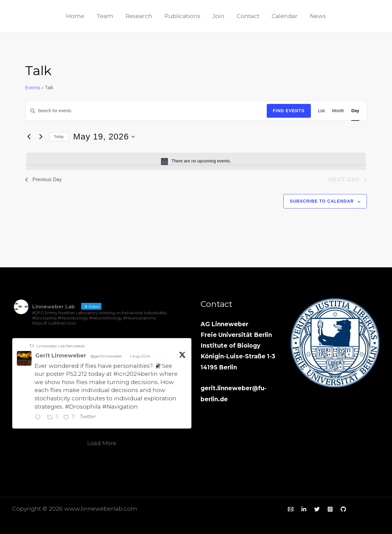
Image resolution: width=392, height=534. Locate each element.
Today (59, 137)
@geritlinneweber (109, 356)
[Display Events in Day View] (355, 111)
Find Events (289, 111)
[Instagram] (377, 17)
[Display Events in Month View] (338, 111)
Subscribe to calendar (322, 201)
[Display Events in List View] (322, 111)
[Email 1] (291, 509)
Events (33, 88)
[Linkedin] (304, 509)
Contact (247, 16)
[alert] (196, 161)
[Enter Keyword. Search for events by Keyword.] (146, 111)
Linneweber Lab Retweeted (60, 346)
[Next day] (41, 137)
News (316, 16)
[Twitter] (368, 17)
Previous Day (43, 179)
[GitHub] (343, 509)
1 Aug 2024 (143, 356)
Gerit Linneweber (62, 355)
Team (106, 16)
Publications (183, 16)
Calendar (283, 16)
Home (77, 16)
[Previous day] (29, 137)
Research (140, 16)
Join (218, 16)
